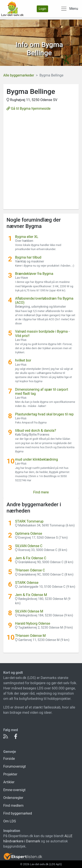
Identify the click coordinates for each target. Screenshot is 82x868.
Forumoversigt (15, 766)
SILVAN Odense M (29, 611)
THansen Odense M (30, 636)
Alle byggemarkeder (19, 75)
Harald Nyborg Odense (33, 623)
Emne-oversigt (14, 790)
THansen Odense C (30, 570)
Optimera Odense (29, 534)
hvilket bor (23, 360)
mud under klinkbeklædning (37, 459)
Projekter (10, 774)
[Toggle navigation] (69, 9)
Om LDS (10, 821)
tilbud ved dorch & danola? (36, 431)
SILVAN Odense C (29, 546)
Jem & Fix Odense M (31, 595)
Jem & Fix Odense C (31, 558)
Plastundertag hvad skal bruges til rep (44, 414)
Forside (9, 759)
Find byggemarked (18, 813)
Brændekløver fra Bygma (34, 274)
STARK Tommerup (29, 521)
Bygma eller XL (27, 237)
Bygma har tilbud (28, 257)
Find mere (41, 492)
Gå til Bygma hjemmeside (29, 109)
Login (43, 9)
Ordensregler (13, 798)
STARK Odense (27, 583)
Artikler (9, 782)
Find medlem (13, 806)
